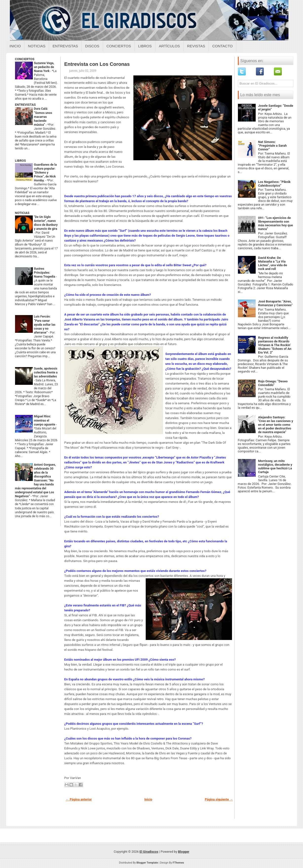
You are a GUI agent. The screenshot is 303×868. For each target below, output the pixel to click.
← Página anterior (79, 799)
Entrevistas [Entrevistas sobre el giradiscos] (65, 46)
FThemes (178, 863)
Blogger (184, 852)
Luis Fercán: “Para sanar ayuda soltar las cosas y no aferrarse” (45, 324)
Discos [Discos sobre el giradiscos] (92, 46)
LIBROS (20, 161)
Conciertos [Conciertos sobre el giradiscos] (119, 46)
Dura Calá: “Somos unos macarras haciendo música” (43, 117)
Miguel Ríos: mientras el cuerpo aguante (45, 420)
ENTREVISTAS (25, 105)
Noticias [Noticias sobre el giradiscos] (37, 46)
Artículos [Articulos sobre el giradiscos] (169, 46)
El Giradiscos (149, 852)
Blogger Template (147, 863)
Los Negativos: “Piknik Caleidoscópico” (274, 184)
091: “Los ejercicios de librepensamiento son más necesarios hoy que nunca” (276, 223)
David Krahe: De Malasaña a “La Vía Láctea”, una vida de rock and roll (273, 263)
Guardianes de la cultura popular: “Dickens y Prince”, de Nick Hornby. (45, 173)
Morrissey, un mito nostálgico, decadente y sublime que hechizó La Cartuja (275, 466)
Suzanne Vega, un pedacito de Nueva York (44, 67)
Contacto (223, 46)
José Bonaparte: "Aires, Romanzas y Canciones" (275, 303)
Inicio (15, 46)
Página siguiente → (219, 799)
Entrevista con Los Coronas (97, 64)
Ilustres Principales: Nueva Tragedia (45, 273)
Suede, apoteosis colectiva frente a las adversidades (46, 372)
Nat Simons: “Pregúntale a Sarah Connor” (272, 146)
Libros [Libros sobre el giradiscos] (145, 46)
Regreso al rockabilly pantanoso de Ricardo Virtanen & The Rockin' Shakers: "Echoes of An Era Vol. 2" (275, 345)
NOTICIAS (22, 213)
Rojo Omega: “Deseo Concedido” (273, 383)
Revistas (196, 46)
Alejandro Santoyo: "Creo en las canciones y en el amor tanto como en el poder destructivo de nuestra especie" (276, 425)
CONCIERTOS (25, 59)
